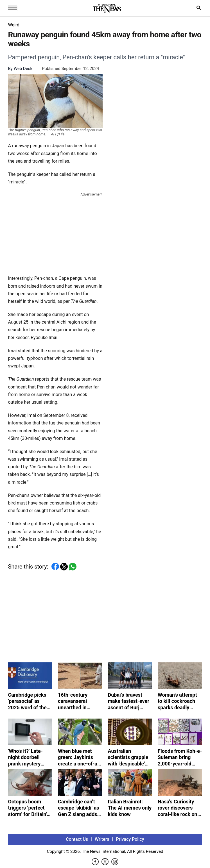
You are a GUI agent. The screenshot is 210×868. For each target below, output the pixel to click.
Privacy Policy (130, 839)
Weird (14, 25)
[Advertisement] (55, 233)
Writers (102, 839)
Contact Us (77, 839)
